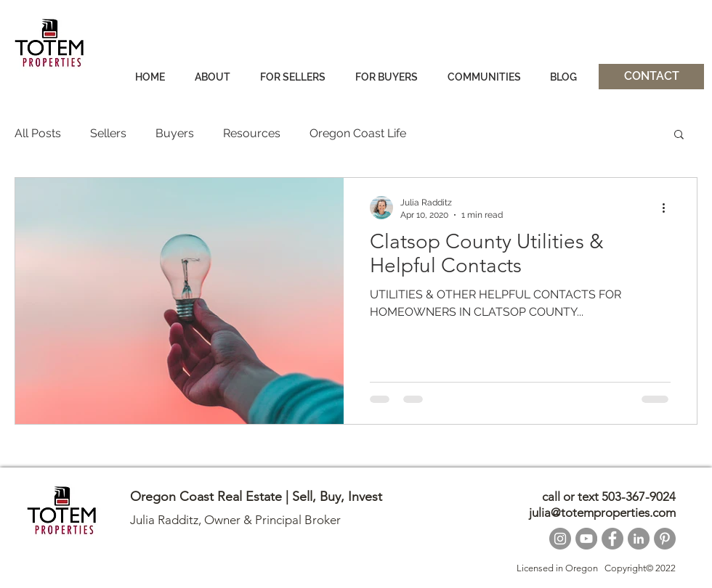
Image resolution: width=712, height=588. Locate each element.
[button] (679, 135)
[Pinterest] (665, 539)
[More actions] (668, 208)
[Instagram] (560, 539)
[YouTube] (586, 539)
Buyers (175, 133)
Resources (252, 133)
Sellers (108, 133)
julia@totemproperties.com (602, 513)
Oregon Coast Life (358, 133)
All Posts (38, 133)
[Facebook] (612, 539)
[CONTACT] (651, 77)
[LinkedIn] (639, 539)
